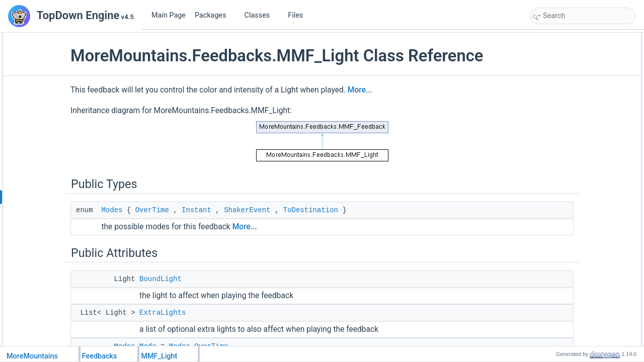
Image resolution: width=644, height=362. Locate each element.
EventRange (557, 182)
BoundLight (224, 298)
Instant (260, 229)
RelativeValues (561, 138)
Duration (552, 105)
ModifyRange (559, 326)
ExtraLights (226, 332)
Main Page (169, 15)
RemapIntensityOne (568, 293)
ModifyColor (557, 215)
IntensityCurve (560, 270)
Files (299, 15)
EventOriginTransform (570, 193)
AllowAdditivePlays (566, 204)
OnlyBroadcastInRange (572, 171)
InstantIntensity (561, 304)
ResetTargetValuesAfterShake (581, 160)
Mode (548, 94)
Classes (261, 15)
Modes (175, 229)
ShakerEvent (310, 229)
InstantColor (557, 237)
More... (423, 109)
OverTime (216, 229)
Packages (214, 15)
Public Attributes (554, 60)
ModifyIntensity (561, 259)
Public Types (550, 38)
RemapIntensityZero (568, 282)
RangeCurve (558, 337)
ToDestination (374, 229)
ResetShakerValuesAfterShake (582, 149)
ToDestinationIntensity (570, 315)
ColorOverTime (561, 226)
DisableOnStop (561, 127)
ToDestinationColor (566, 248)
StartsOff (553, 116)
